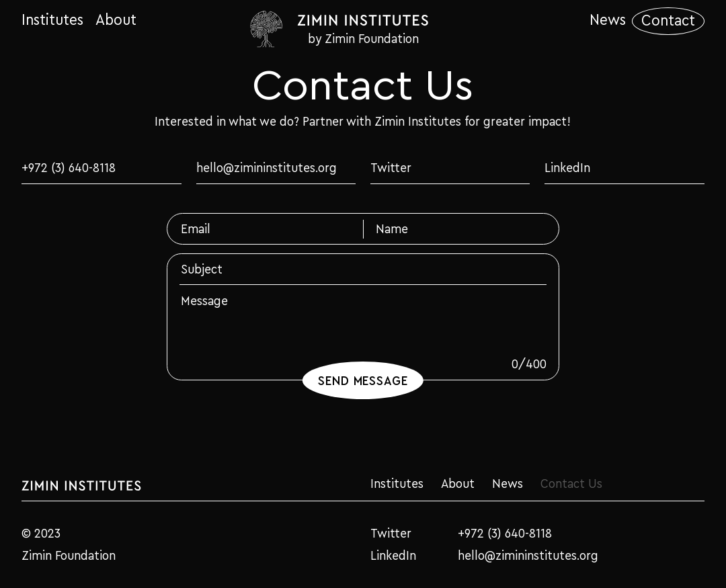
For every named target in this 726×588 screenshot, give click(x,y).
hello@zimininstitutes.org (267, 167)
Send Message (363, 380)
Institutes (52, 20)
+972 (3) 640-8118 (69, 167)
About (116, 20)
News (608, 20)
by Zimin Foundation (363, 38)
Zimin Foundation (69, 555)
